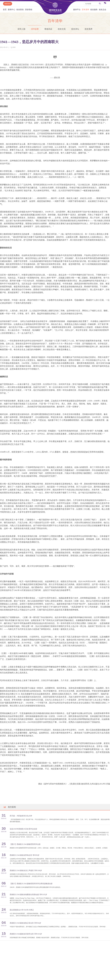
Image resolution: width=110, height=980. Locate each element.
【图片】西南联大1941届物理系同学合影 (25, 844)
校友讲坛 (75, 29)
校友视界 (89, 29)
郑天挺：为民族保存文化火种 (21, 816)
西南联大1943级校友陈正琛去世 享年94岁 (25, 923)
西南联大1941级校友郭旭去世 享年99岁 (25, 855)
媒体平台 (77, 10)
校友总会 (103, 10)
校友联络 (20, 10)
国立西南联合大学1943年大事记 (22, 910)
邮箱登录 (8, 4)
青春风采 (48, 29)
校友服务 (94, 10)
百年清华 (85, 10)
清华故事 (35, 29)
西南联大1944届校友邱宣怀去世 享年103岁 (26, 934)
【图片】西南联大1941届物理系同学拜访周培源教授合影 (31, 884)
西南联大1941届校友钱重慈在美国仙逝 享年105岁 (28, 895)
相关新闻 (10, 807)
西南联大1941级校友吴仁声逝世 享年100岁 (26, 871)
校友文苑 (62, 29)
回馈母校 (29, 10)
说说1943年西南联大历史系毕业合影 (23, 829)
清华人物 (21, 29)
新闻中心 (11, 10)
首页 (5, 10)
